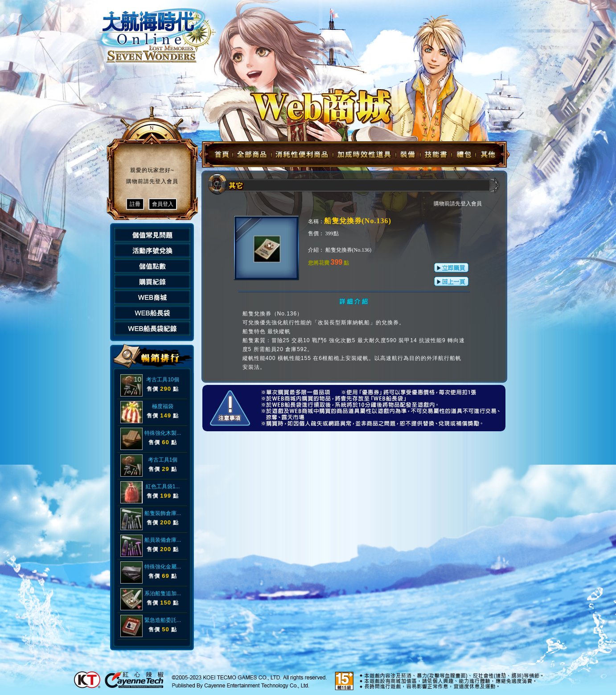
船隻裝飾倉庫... (163, 513)
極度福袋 (163, 406)
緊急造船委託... (163, 620)
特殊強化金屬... (163, 567)
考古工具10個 (162, 380)
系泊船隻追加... (163, 593)
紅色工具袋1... (163, 487)
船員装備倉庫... (163, 540)
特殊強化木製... (163, 433)
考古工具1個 (163, 460)
